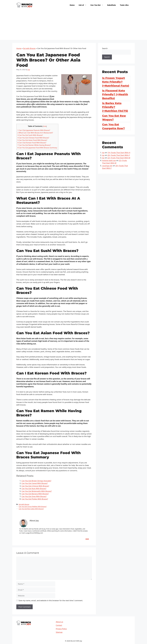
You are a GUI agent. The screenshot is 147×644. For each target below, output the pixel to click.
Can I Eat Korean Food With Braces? (32, 143)
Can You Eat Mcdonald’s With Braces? (37, 491)
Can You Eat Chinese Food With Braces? (33, 138)
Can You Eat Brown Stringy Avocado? (36, 481)
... (87, 537)
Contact (59, 625)
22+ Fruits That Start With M (119, 158)
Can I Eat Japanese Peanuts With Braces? (34, 130)
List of (84, 5)
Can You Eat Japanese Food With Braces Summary (37, 148)
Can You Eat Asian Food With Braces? (32, 140)
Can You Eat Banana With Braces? (35, 494)
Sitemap (59, 632)
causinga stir (107, 166)
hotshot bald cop (109, 160)
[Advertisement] (73, 26)
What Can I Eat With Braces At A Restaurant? (35, 133)
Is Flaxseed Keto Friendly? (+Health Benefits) (115, 94)
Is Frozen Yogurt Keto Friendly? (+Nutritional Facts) (116, 82)
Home (72, 5)
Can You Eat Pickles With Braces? (35, 499)
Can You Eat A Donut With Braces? (35, 486)
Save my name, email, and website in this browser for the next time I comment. (51, 600)
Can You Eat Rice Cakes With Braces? (31, 509)
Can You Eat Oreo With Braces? (34, 496)
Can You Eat (98, 5)
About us (59, 622)
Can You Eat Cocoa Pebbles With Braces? (33, 507)
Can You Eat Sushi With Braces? (30, 135)
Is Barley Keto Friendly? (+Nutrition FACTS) (115, 107)
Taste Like (124, 5)
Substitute (112, 5)
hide (45, 126)
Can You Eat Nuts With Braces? (34, 489)
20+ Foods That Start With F (119, 155)
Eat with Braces (29, 48)
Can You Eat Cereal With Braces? (35, 483)
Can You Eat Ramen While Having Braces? (34, 145)
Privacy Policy (61, 629)
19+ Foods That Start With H (119, 153)
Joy (103, 153)
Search (105, 48)
